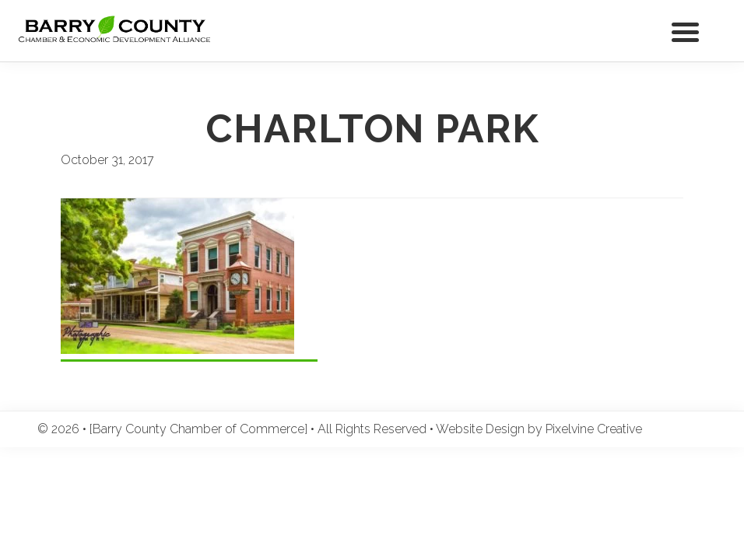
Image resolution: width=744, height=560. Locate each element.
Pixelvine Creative (594, 429)
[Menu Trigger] (685, 31)
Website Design (480, 429)
